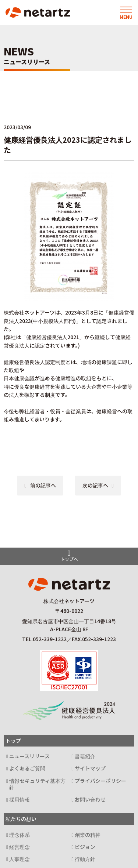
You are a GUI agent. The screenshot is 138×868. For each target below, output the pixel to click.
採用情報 (20, 800)
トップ (13, 741)
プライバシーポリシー (100, 781)
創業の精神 (88, 835)
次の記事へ (95, 485)
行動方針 (85, 859)
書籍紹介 (85, 756)
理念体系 (20, 835)
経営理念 (20, 847)
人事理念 (20, 859)
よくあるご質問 (27, 768)
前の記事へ (43, 485)
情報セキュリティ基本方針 (37, 784)
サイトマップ (90, 768)
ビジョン (85, 847)
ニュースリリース (29, 756)
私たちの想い (21, 819)
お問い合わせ (90, 800)
